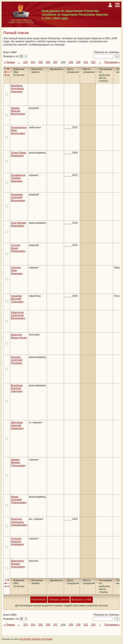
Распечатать (39, 600)
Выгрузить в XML (82, 600)
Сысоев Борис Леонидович (18, 248)
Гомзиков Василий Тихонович (17, 299)
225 (40, 62)
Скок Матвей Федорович (18, 224)
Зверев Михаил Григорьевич (18, 463)
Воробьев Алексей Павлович (17, 388)
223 (26, 62)
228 (63, 62)
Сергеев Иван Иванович (17, 271)
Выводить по (11, 56)
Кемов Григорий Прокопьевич (19, 500)
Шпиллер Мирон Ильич (19, 336)
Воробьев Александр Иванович (17, 89)
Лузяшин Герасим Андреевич (17, 541)
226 (48, 62)
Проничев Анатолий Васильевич (18, 197)
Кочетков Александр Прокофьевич (19, 522)
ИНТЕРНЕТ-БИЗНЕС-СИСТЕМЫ (36, 639)
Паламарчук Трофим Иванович (18, 178)
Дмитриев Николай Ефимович (17, 425)
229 (71, 62)
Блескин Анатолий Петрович (17, 360)
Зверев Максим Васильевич (18, 111)
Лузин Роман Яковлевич (19, 154)
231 (86, 62)
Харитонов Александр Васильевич (18, 315)
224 (33, 62)
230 (78, 62)
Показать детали (59, 600)
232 (93, 62)
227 (55, 62)
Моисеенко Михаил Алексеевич (18, 564)
